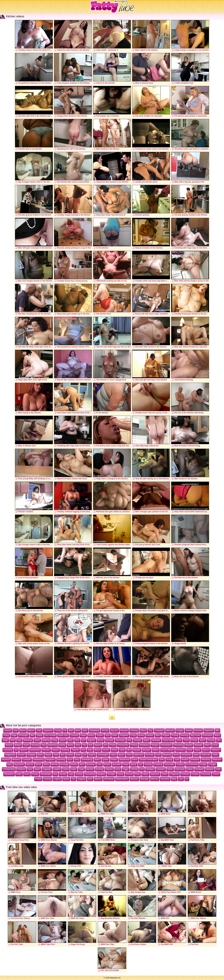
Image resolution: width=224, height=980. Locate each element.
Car (141, 764)
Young (58, 731)
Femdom (21, 769)
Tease (126, 764)
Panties (150, 735)
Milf (33, 735)
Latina (66, 769)
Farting (134, 745)
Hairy (85, 731)
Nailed (66, 779)
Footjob (195, 774)
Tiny (150, 731)
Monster (46, 750)
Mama (23, 731)
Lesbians (161, 769)
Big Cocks (196, 735)
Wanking (28, 740)
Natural (98, 745)
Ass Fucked (50, 735)
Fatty (138, 774)
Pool (179, 740)
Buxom (9, 745)
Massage (145, 779)
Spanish (24, 750)
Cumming (8, 750)
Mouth (101, 740)
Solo (108, 735)
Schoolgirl (24, 735)
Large (81, 769)
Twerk (26, 745)
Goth (218, 769)
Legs (71, 774)
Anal (16, 731)
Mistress (16, 760)
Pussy (6, 735)
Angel (5, 740)
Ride (13, 740)
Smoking (61, 760)
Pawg (55, 740)
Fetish (165, 774)
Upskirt (56, 750)
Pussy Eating (169, 740)
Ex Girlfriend (192, 764)
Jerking (134, 769)
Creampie (159, 731)
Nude (78, 755)
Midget (18, 745)
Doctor (106, 750)
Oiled (129, 755)
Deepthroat (125, 760)
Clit (85, 755)
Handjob (210, 769)
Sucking (35, 745)
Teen (39, 731)
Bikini (39, 764)
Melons (98, 779)
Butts (41, 755)
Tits (84, 745)
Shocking (178, 745)
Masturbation (122, 779)
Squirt (203, 740)
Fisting (175, 735)
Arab (70, 740)
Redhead (156, 740)
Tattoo (113, 755)
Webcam (170, 731)
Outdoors (216, 750)
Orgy (90, 750)
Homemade (46, 774)
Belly (10, 764)
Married (155, 779)
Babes (147, 740)
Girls (90, 779)
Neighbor (51, 760)
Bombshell (35, 750)
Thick (186, 740)
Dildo (207, 745)
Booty (70, 745)
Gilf (84, 740)
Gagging (82, 779)
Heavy (198, 750)
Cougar (180, 731)
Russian (124, 731)
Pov (106, 745)
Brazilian (91, 764)
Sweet (37, 740)
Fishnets (185, 774)
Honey (35, 774)
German (110, 740)
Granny (8, 731)
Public (215, 755)
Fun (73, 779)
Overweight (103, 755)
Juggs (126, 769)
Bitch (82, 764)
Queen (106, 760)
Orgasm (166, 735)
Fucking (47, 779)
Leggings (47, 769)
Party (190, 750)
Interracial (180, 769)
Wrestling (206, 760)
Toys (44, 745)
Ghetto (70, 755)
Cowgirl (213, 764)
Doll (91, 745)
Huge (14, 735)
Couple (203, 764)
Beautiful (195, 760)
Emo (162, 760)
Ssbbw (189, 731)
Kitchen (90, 769)
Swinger (138, 740)
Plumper (111, 774)
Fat (65, 731)
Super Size (63, 735)
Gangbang (95, 731)
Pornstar (150, 755)
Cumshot (27, 760)
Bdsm (217, 735)
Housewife (9, 774)
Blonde (55, 764)
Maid (174, 779)
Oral (129, 740)
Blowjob (147, 750)
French (216, 774)
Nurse (176, 755)
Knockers (181, 750)
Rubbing (65, 750)
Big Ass (114, 731)
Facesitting (90, 774)
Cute (177, 760)
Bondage (64, 764)
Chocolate (169, 764)
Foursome (206, 774)
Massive (134, 779)
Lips (181, 779)
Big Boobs (19, 764)
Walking (46, 740)
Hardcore (155, 774)
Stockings (120, 740)
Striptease (144, 745)
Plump (194, 740)
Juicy (118, 769)
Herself (63, 774)
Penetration (166, 745)
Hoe (55, 774)
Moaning (167, 755)
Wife (158, 735)
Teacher (75, 750)
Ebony (91, 735)
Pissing (211, 740)
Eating (62, 745)
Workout (6, 760)
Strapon (155, 745)
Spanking (52, 745)
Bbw (71, 731)
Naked (156, 750)
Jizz (142, 769)
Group (169, 760)
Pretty (113, 745)
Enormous (208, 735)
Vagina (92, 755)
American (206, 755)
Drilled (114, 760)
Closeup (134, 731)
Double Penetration (149, 760)
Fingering (174, 774)
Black (46, 764)
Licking (79, 774)
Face (30, 769)
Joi (187, 779)
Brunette (117, 764)
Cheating (158, 764)
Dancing (185, 735)
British (107, 764)
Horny (27, 774)
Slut (219, 740)
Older (115, 735)
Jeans (37, 769)
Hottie (19, 774)
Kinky (114, 750)
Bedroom (217, 760)
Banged (137, 750)
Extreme (198, 731)
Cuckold (74, 735)
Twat (56, 755)
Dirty (77, 760)
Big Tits (30, 764)
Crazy (133, 735)
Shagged (31, 755)
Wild (63, 755)
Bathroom (139, 755)
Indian (190, 769)
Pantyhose (186, 755)
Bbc (218, 731)
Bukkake (198, 745)
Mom (78, 731)
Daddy (40, 735)
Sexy (78, 745)
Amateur (150, 769)
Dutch (97, 760)
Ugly (19, 740)
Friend (38, 779)
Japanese (48, 731)
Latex (74, 769)
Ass (83, 750)
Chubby (180, 764)
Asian (83, 735)
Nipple (48, 755)
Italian (170, 769)
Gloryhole (165, 779)
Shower (21, 755)
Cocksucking (9, 769)
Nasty (196, 755)
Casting (148, 764)
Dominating (87, 760)
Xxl (16, 750)
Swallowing (39, 760)
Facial (121, 774)
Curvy (215, 745)
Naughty (101, 774)
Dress (135, 760)
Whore (98, 750)
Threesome (123, 745)
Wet (129, 750)
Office (143, 731)
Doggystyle (10, 755)
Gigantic (92, 740)
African (105, 731)
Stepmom (209, 731)
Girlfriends (109, 779)
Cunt (158, 755)
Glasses (109, 769)
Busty (134, 764)
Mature (31, 731)
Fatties (146, 774)
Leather (57, 769)
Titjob (122, 750)
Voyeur (100, 735)
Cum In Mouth (167, 750)
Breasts (185, 760)
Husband (199, 769)
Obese (63, 740)
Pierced (129, 774)
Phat (77, 740)
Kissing (99, 769)
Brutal (141, 735)
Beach (122, 755)
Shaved (189, 745)
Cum (100, 764)
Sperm (206, 750)
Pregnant (124, 735)
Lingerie (57, 779)
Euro (70, 760)
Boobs (74, 764)
